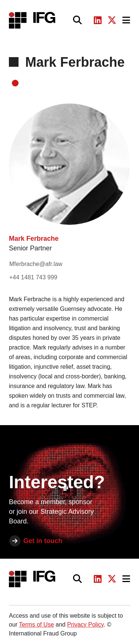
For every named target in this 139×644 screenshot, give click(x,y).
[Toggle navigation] (126, 20)
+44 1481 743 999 (33, 277)
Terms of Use (36, 625)
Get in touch (43, 541)
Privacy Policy (85, 625)
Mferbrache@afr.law (36, 264)
